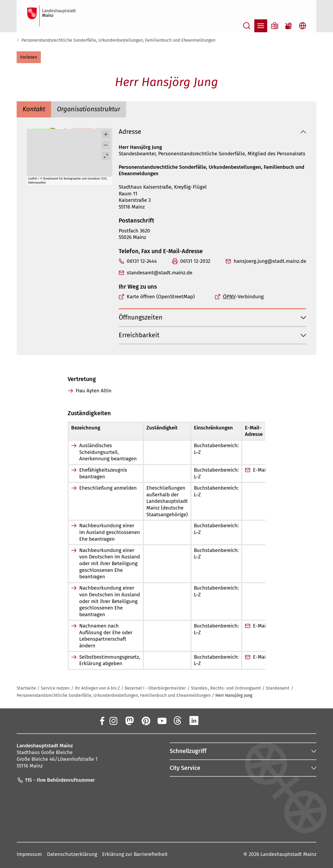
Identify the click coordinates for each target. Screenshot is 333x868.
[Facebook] (102, 720)
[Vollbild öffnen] (106, 156)
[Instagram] (113, 720)
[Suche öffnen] (247, 26)
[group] (70, 156)
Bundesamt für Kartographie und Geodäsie (72, 179)
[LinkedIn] (194, 720)
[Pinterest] (146, 720)
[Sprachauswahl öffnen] (303, 26)
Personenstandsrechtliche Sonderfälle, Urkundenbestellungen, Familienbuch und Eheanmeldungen (118, 40)
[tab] (34, 110)
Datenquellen (37, 183)
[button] (29, 57)
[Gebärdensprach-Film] (289, 26)
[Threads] (178, 720)
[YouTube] (162, 720)
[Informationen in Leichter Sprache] (275, 26)
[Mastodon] (129, 720)
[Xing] (210, 720)
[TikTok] (226, 720)
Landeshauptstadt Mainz (288, 854)
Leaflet (33, 179)
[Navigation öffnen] (261, 26)
